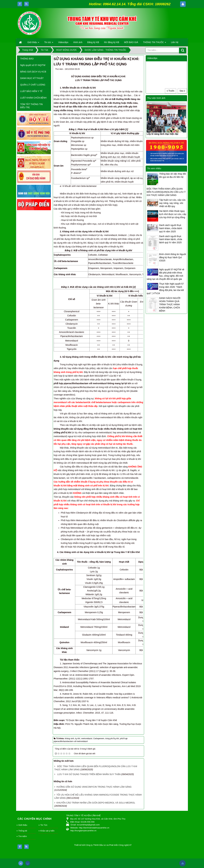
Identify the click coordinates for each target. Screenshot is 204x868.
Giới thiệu (23, 825)
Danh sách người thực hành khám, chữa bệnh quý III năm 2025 (171, 228)
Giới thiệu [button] (33, 43)
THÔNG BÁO (27, 59)
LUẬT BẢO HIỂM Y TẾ (31, 91)
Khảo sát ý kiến (47, 831)
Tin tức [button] (49, 43)
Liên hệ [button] (175, 42)
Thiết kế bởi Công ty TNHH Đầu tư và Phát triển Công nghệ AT (103, 845)
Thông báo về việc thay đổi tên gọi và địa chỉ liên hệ (172, 175)
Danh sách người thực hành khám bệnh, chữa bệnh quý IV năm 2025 (171, 239)
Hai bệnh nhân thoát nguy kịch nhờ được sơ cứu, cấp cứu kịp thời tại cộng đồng (173, 214)
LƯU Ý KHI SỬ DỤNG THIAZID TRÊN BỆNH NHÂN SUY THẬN (89, 774)
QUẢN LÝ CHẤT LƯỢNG (33, 85)
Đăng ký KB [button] (93, 42)
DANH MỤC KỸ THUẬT (32, 78)
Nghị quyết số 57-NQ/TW (33, 65)
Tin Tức (44, 825)
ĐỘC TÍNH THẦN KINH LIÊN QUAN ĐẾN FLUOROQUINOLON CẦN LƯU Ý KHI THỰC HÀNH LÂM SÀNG (166, 192)
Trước (171, 91)
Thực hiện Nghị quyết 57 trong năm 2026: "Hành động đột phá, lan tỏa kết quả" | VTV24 (165, 289)
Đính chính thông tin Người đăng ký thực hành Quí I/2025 (172, 257)
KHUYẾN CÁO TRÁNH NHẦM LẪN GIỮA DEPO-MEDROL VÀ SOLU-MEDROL (96, 803)
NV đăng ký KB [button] (112, 42)
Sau (182, 91)
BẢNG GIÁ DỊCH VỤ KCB (33, 72)
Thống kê (23, 831)
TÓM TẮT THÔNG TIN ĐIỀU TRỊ (31, 106)
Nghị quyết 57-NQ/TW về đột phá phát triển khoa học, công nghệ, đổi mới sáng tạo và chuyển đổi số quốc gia (165, 274)
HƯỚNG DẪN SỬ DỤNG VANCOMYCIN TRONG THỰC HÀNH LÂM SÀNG (94, 787)
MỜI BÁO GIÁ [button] (131, 42)
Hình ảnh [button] (78, 42)
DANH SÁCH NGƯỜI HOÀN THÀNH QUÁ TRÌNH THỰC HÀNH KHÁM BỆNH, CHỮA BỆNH (170, 304)
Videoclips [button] (63, 42)
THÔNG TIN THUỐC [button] (155, 43)
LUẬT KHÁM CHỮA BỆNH (33, 98)
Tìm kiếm (23, 836)
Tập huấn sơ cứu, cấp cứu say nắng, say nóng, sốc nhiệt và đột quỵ (172, 203)
